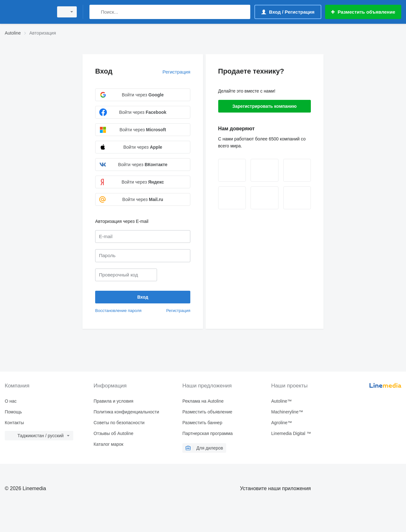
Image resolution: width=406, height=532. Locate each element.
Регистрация (176, 72)
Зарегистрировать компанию (264, 106)
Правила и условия (113, 401)
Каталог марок (108, 444)
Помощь (13, 412)
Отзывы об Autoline (113, 433)
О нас (11, 401)
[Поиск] (96, 12)
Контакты (14, 423)
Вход (104, 71)
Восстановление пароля (118, 311)
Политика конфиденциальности (126, 412)
